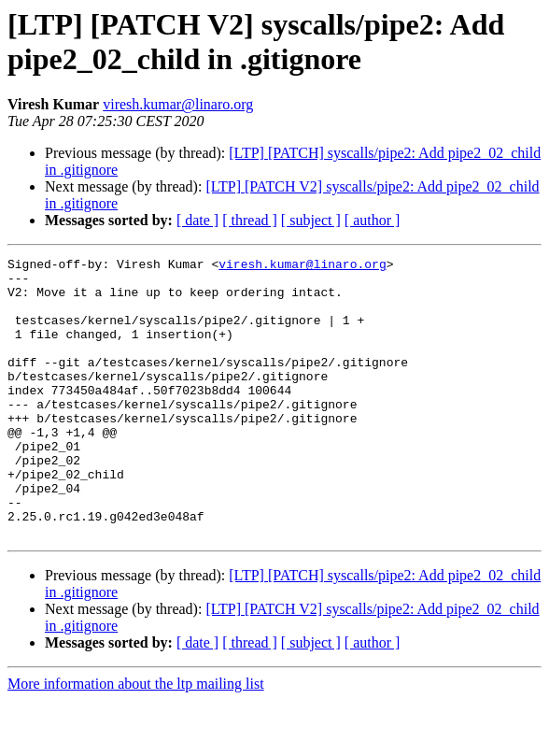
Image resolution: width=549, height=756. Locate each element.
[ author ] (373, 220)
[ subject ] (311, 220)
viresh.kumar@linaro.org (178, 104)
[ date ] (197, 220)
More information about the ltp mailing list (136, 740)
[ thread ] (250, 220)
